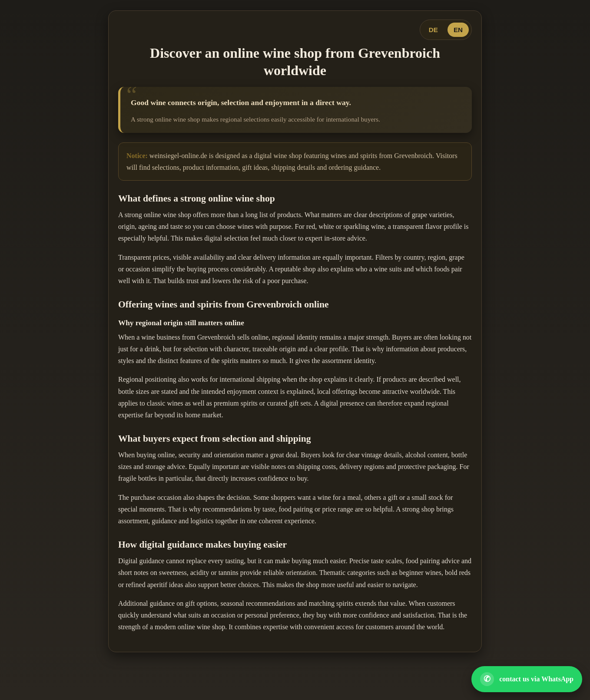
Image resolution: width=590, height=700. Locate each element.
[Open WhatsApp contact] (527, 679)
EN (458, 30)
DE (433, 30)
